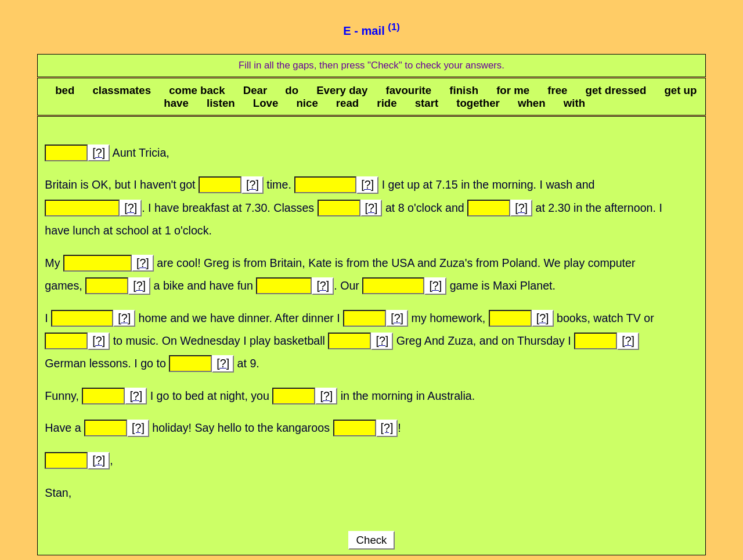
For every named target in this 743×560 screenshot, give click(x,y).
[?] (99, 153)
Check (371, 540)
